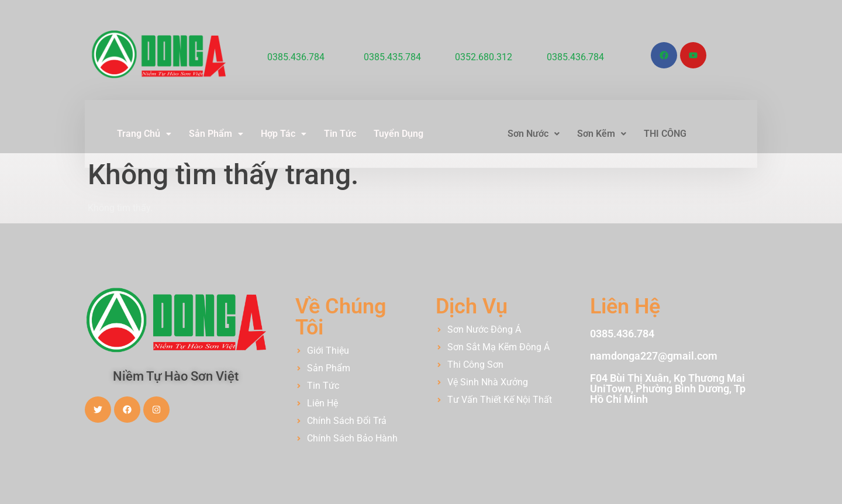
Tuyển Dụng (398, 134)
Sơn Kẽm (602, 134)
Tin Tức (340, 134)
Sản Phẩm (216, 134)
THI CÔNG (665, 134)
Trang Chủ (144, 134)
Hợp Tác (284, 134)
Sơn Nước (534, 134)
